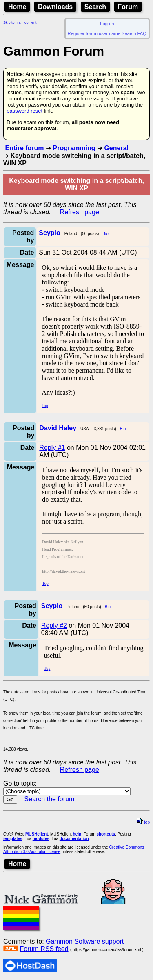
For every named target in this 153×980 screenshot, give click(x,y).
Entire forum (24, 148)
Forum (128, 7)
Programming (74, 148)
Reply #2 (54, 626)
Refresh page (80, 212)
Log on (107, 24)
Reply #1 (52, 448)
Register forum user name (94, 33)
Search (95, 7)
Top (45, 406)
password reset (24, 111)
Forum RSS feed (44, 949)
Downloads (55, 7)
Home (17, 7)
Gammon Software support (85, 941)
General (116, 148)
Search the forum (50, 799)
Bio (105, 234)
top (143, 822)
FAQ (142, 33)
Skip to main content (20, 22)
